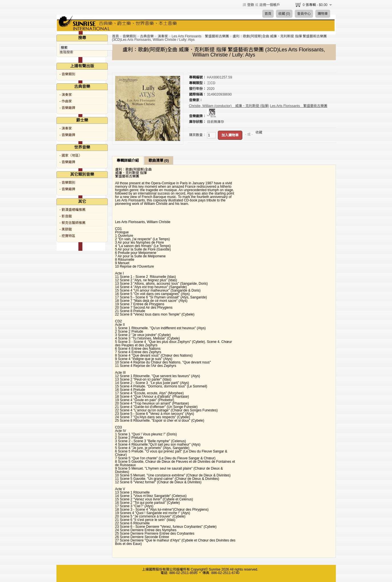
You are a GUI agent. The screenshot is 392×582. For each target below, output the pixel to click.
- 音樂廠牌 (67, 108)
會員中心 (304, 14)
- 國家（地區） (71, 155)
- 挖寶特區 (67, 236)
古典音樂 (147, 36)
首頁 (268, 14)
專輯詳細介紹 (128, 160)
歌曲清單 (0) (159, 160)
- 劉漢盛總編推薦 (73, 210)
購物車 (323, 14)
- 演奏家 (66, 95)
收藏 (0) (284, 14)
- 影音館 (66, 216)
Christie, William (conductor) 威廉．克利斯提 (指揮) (229, 106)
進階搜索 (66, 52)
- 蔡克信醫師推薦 (73, 223)
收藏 (259, 132)
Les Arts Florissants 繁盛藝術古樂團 (200, 36)
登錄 (251, 5)
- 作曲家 (66, 101)
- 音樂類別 (67, 74)
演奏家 (163, 36)
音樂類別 (129, 36)
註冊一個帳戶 (270, 5)
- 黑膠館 (66, 229)
